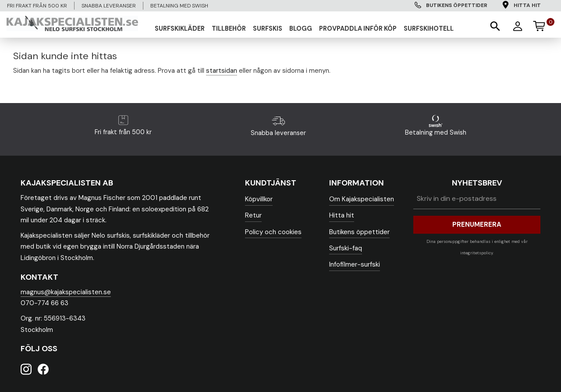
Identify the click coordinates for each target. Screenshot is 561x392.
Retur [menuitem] (253, 215)
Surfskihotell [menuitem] (429, 29)
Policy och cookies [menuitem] (273, 232)
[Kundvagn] (543, 25)
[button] (494, 25)
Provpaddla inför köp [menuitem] (358, 29)
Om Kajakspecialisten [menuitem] (362, 199)
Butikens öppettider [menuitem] (457, 5)
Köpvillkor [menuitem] (259, 199)
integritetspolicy (476, 253)
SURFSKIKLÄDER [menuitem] (180, 29)
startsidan (222, 71)
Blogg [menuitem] (301, 29)
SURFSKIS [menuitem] (268, 29)
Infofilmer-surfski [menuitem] (355, 264)
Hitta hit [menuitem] (527, 5)
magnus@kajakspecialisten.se (66, 292)
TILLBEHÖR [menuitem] (229, 29)
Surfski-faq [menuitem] (346, 248)
